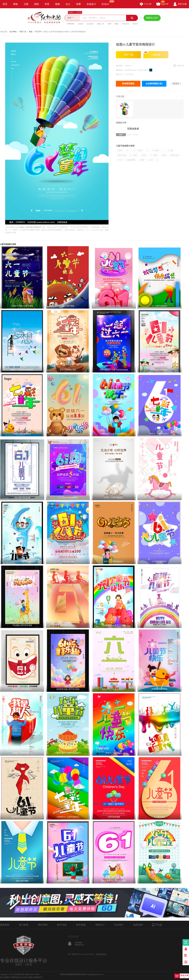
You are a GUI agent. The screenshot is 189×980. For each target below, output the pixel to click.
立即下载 (128, 55)
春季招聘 (71, 24)
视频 (57, 4)
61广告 (120, 160)
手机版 (157, 925)
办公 (68, 4)
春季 (110, 24)
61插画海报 (131, 160)
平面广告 (23, 32)
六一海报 (133, 155)
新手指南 (81, 925)
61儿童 (170, 151)
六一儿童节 (138, 151)
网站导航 (43, 925)
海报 (31, 32)
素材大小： (120, 74)
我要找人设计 (152, 18)
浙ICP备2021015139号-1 (31, 974)
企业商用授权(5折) (154, 84)
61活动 (144, 155)
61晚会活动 (175, 155)
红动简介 (119, 925)
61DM (151, 160)
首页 (5, 4)
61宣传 (164, 155)
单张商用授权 (128, 84)
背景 (47, 4)
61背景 (142, 160)
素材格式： (120, 70)
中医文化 (126, 24)
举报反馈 (180, 66)
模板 (16, 4)
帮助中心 (100, 925)
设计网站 (13, 32)
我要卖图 (186, 942)
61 (147, 151)
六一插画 (154, 155)
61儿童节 (156, 151)
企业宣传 (90, 24)
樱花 (117, 24)
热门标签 (24, 925)
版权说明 (138, 925)
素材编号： (120, 66)
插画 (36, 4)
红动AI (107, 3)
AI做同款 (152, 54)
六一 (128, 151)
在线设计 (91, 4)
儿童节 (120, 151)
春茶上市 (101, 24)
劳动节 (135, 24)
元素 (26, 4)
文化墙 (80, 24)
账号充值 (62, 925)
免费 (78, 4)
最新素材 (5, 925)
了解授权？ (176, 84)
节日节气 (38, 32)
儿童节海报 (122, 155)
